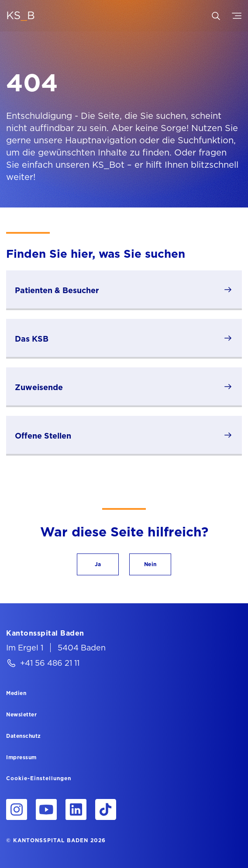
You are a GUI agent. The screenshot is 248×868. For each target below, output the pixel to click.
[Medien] (16, 693)
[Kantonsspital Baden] (45, 633)
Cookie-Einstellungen (39, 778)
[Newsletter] (21, 714)
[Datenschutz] (24, 736)
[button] (98, 564)
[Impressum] (21, 757)
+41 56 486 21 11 (50, 663)
